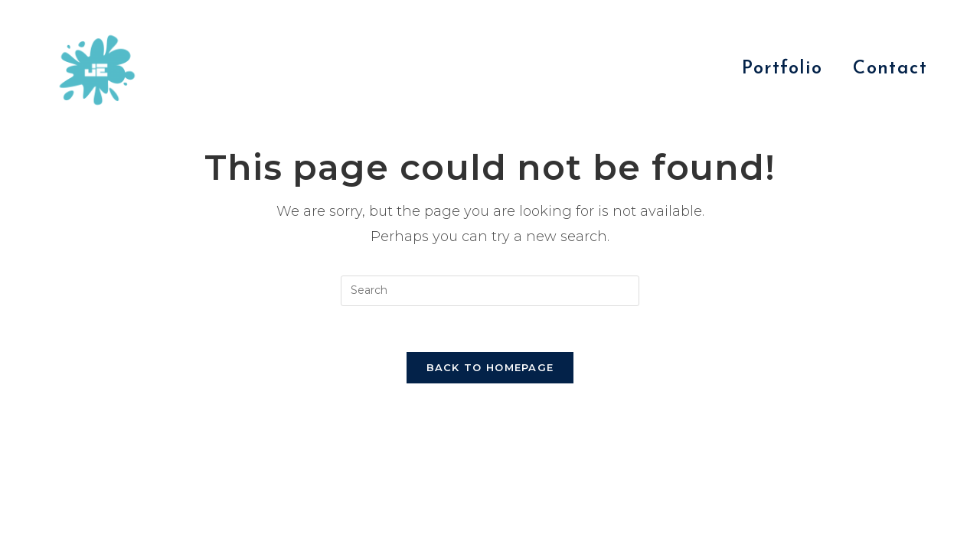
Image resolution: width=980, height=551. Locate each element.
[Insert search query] (490, 291)
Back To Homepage (490, 367)
